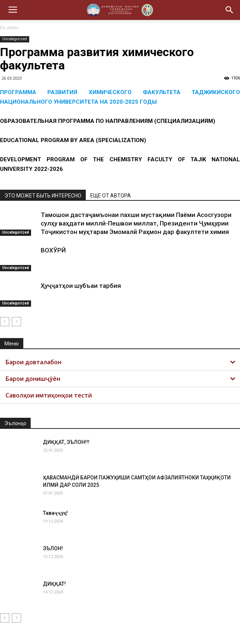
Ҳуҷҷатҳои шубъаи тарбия (81, 286)
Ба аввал (9, 27)
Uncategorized (15, 39)
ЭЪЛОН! (53, 548)
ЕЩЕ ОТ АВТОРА (111, 196)
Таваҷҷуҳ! (55, 513)
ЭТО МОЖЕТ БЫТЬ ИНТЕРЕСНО (43, 196)
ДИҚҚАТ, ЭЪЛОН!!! (66, 442)
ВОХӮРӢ (53, 250)
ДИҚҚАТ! (54, 584)
